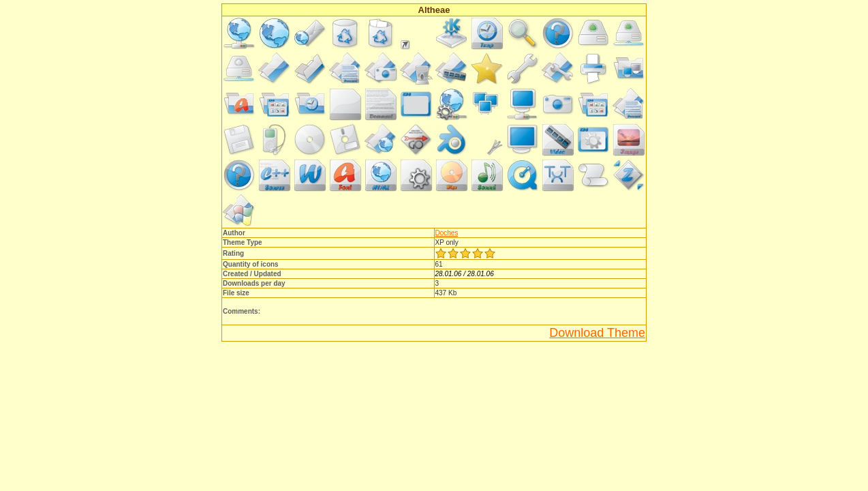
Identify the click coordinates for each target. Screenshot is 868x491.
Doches (447, 233)
